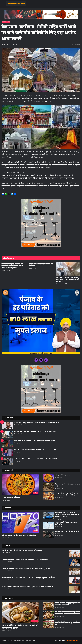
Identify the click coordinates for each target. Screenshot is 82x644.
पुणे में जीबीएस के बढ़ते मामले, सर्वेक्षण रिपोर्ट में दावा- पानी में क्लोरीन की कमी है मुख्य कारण (68, 280)
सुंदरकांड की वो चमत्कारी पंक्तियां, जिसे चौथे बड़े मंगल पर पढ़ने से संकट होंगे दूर (68, 494)
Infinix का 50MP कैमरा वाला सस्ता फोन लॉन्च (19, 535)
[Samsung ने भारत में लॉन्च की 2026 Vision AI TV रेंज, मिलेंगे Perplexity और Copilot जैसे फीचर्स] (48, 516)
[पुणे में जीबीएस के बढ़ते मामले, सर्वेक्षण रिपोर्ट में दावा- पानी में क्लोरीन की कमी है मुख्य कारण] (68, 269)
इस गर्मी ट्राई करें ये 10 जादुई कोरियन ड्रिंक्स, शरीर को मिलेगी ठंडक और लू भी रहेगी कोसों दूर (68, 623)
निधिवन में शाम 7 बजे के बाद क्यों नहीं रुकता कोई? (68, 485)
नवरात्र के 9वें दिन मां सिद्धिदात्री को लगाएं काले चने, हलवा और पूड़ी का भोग (20, 627)
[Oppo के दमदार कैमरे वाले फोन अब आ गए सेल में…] (48, 534)
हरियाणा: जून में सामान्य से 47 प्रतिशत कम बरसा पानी (41, 265)
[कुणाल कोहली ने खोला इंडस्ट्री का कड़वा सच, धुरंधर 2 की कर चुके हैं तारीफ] (7, 435)
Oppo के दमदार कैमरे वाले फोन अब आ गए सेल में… (67, 533)
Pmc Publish (7, 44)
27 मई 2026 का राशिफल (63, 475)
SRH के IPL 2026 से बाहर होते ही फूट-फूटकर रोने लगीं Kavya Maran (35, 441)
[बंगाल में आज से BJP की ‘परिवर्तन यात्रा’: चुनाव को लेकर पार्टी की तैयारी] (75, 553)
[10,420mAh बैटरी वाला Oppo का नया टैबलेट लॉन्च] (48, 525)
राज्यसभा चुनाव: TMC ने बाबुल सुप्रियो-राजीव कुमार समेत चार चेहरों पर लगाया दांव (25, 560)
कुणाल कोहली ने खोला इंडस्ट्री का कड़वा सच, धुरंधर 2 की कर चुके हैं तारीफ (35, 432)
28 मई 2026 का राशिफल (11, 498)
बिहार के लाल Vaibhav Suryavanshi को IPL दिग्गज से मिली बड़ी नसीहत (36, 450)
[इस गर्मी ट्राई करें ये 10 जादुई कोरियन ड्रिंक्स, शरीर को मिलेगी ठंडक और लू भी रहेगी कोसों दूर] (48, 624)
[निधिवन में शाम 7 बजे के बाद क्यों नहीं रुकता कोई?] (48, 487)
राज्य (9, 22)
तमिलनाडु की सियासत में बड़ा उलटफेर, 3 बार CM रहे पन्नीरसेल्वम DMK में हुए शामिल (26, 569)
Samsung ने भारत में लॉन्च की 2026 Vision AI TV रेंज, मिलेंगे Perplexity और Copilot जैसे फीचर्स (68, 515)
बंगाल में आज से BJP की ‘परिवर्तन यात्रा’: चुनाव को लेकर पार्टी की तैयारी (22, 551)
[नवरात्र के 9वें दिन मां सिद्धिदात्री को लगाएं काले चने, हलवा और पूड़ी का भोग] (20, 613)
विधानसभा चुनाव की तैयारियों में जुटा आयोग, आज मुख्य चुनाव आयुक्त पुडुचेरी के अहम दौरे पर (28, 578)
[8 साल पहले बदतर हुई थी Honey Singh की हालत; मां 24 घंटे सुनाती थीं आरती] (7, 425)
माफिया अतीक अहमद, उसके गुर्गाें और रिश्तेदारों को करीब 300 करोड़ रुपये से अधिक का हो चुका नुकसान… (12, 266)
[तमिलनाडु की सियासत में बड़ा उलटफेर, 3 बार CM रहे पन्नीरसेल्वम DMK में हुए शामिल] (75, 571)
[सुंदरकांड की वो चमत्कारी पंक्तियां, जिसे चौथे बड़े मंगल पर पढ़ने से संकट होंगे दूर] (48, 496)
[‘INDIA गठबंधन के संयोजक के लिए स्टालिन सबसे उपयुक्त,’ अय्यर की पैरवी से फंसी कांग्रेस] (75, 590)
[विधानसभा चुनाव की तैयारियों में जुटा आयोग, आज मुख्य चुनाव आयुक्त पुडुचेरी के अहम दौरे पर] (75, 581)
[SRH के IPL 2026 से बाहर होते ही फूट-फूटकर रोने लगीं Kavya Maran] (7, 444)
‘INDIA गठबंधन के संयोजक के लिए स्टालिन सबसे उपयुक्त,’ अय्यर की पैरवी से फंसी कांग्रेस (27, 587)
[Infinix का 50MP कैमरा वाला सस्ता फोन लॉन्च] (20, 522)
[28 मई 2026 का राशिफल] (20, 485)
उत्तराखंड (4, 22)
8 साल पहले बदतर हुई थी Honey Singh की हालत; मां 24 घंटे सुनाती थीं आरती (37, 423)
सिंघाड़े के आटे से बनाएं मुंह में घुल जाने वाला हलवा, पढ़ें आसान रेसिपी (68, 604)
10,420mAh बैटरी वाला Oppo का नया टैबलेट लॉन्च (66, 523)
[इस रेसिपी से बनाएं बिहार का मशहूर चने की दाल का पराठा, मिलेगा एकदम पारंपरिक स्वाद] (48, 615)
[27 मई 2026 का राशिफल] (48, 478)
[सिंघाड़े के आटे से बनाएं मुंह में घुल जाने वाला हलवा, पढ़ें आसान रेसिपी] (48, 606)
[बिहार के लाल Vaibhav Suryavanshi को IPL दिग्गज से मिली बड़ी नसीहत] (7, 453)
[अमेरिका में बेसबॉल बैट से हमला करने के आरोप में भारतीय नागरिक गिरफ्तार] (7, 462)
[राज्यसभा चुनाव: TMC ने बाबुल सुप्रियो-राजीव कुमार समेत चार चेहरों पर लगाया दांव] (75, 562)
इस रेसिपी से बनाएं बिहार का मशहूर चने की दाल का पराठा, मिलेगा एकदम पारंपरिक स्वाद (68, 613)
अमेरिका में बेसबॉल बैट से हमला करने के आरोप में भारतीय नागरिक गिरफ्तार (36, 459)
